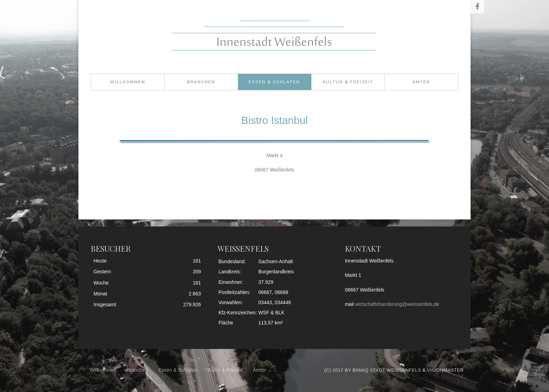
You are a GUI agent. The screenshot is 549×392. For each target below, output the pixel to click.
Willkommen (128, 82)
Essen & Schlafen (274, 82)
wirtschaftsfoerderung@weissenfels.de (397, 304)
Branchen (201, 82)
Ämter (421, 82)
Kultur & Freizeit (348, 82)
